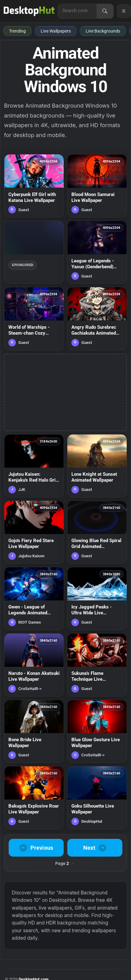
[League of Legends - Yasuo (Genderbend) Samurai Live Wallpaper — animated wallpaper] (97, 252)
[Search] (105, 11)
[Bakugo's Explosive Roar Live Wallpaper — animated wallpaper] (34, 798)
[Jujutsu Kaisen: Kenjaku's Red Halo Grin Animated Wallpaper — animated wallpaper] (34, 466)
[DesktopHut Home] (29, 11)
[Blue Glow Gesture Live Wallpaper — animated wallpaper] (97, 731)
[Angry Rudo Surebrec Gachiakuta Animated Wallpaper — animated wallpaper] (97, 318)
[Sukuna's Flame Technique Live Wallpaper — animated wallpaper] (97, 665)
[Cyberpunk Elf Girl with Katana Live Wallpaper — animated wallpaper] (34, 186)
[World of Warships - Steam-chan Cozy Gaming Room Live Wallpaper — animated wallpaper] (34, 318)
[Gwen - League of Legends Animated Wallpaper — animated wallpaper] (34, 599)
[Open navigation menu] (124, 11)
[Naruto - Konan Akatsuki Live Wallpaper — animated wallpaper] (34, 665)
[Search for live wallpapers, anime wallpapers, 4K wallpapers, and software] (77, 11)
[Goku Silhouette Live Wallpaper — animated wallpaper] (97, 798)
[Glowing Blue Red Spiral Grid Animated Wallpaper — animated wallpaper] (97, 532)
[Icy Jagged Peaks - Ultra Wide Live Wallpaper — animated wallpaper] (97, 599)
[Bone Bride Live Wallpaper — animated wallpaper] (34, 731)
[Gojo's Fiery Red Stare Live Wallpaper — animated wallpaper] (34, 532)
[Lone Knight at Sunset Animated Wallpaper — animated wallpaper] (97, 466)
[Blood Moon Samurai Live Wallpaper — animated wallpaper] (97, 186)
